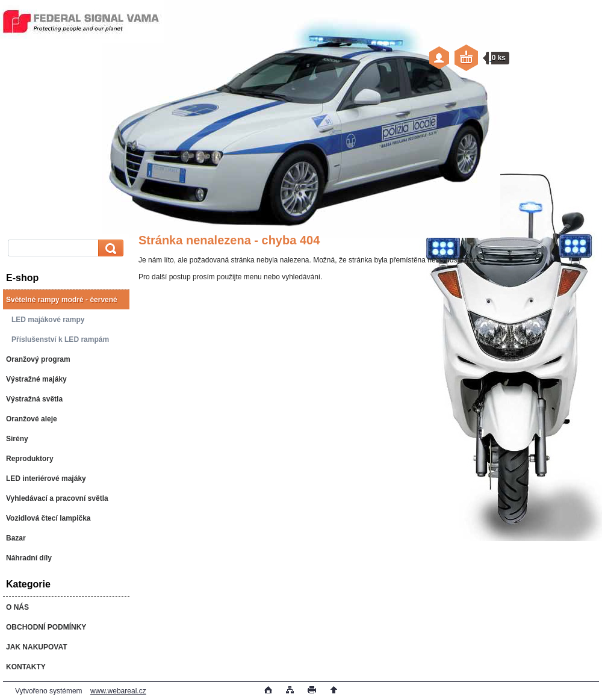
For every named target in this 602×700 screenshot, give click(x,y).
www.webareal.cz (118, 691)
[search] (109, 248)
